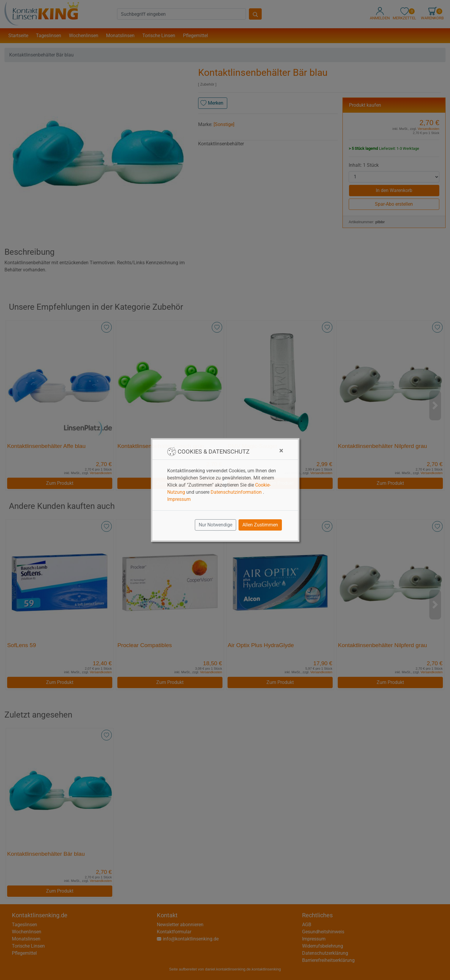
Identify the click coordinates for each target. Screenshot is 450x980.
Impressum (179, 499)
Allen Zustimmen (260, 525)
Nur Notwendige (215, 525)
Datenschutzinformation (236, 492)
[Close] (281, 451)
